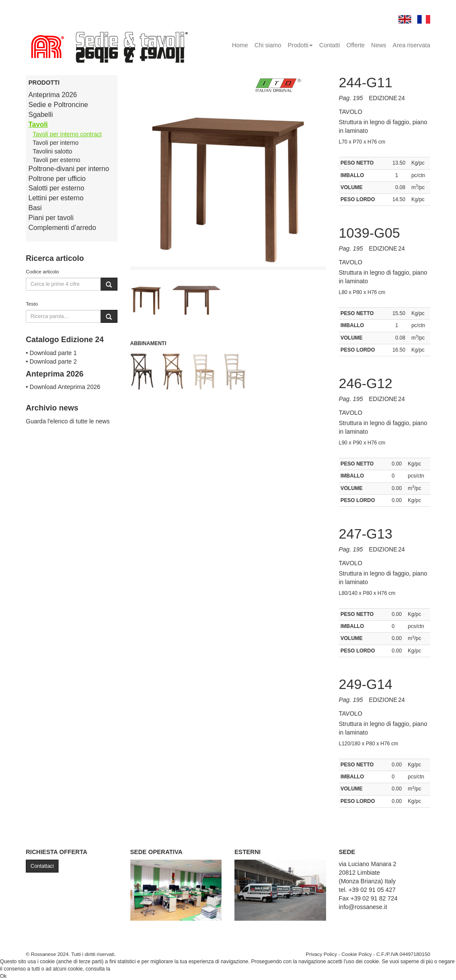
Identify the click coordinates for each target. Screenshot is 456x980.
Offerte (356, 45)
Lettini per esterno (56, 198)
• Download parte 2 (51, 361)
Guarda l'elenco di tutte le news (68, 421)
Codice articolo (42, 271)
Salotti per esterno (56, 188)
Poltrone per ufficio (57, 179)
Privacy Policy (322, 954)
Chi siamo (268, 45)
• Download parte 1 (51, 353)
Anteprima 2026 (53, 95)
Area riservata (411, 45)
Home (240, 45)
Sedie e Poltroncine (58, 105)
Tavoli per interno (56, 143)
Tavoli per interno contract (67, 134)
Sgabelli (41, 115)
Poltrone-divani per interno (69, 169)
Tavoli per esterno (57, 160)
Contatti (330, 45)
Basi (35, 208)
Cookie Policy (357, 954)
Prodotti (300, 45)
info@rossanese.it (363, 907)
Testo (32, 304)
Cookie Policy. (128, 969)
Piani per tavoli (51, 218)
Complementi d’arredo (62, 228)
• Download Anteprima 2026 (63, 387)
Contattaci (42, 866)
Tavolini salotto (52, 151)
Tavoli (38, 124)
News (379, 45)
